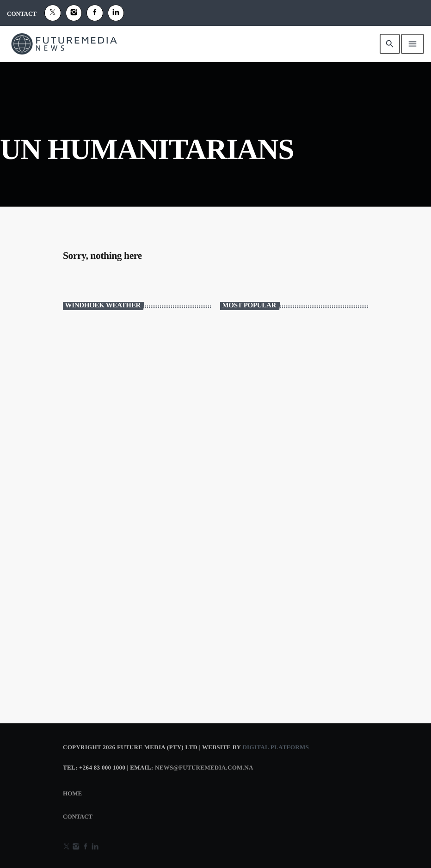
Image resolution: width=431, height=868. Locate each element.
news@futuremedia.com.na (204, 767)
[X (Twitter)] (53, 13)
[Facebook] (95, 13)
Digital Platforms (276, 747)
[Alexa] (116, 13)
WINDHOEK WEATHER (137, 355)
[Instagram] (74, 13)
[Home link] (64, 44)
